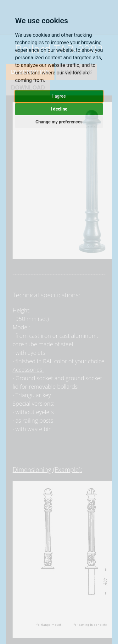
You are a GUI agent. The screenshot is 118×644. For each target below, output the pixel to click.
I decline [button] (59, 109)
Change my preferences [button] (59, 122)
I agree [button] (59, 96)
